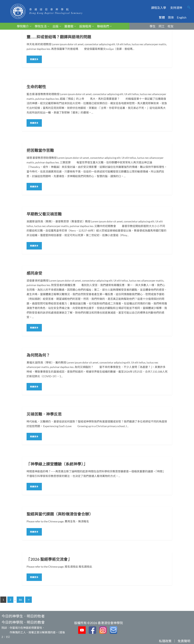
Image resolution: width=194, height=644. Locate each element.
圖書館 (70, 26)
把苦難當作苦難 (40, 150)
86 (20, 600)
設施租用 (86, 26)
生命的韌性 (36, 87)
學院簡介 (24, 26)
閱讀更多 (34, 59)
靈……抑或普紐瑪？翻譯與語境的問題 (59, 37)
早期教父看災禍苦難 (44, 214)
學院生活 (42, 26)
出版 (57, 26)
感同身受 (34, 273)
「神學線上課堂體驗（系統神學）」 (57, 464)
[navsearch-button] (189, 8)
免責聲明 (184, 641)
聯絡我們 (104, 26)
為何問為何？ (38, 355)
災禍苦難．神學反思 (44, 414)
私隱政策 (165, 641)
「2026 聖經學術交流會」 (49, 559)
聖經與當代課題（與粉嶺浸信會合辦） (60, 514)
